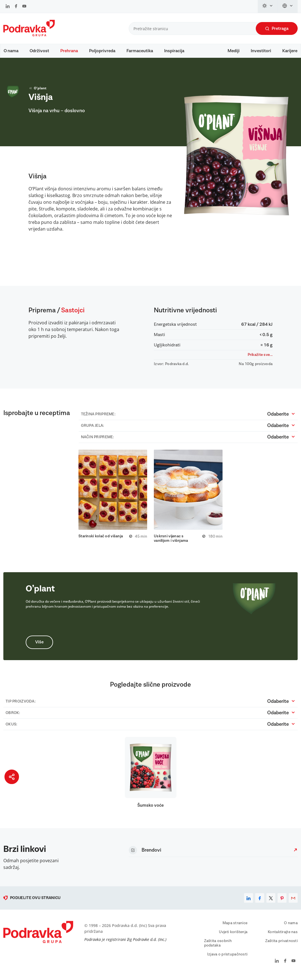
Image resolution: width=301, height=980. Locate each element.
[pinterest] (282, 901)
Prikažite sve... (260, 358)
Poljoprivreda (102, 51)
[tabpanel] (113, 497)
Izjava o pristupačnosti (227, 957)
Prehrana (69, 51)
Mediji (234, 51)
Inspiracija (174, 51)
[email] (293, 901)
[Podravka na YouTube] (24, 7)
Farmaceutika (140, 51)
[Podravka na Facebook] (16, 7)
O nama (11, 51)
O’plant (37, 91)
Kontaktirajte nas (283, 935)
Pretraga (277, 29)
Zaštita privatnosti (281, 944)
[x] (271, 901)
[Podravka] (29, 35)
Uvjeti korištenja (233, 935)
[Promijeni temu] (268, 6)
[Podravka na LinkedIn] (8, 7)
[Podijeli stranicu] (12, 777)
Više (39, 645)
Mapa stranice (235, 926)
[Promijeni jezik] (288, 6)
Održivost (39, 51)
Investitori (261, 51)
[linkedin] (249, 901)
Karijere (290, 51)
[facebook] (260, 901)
